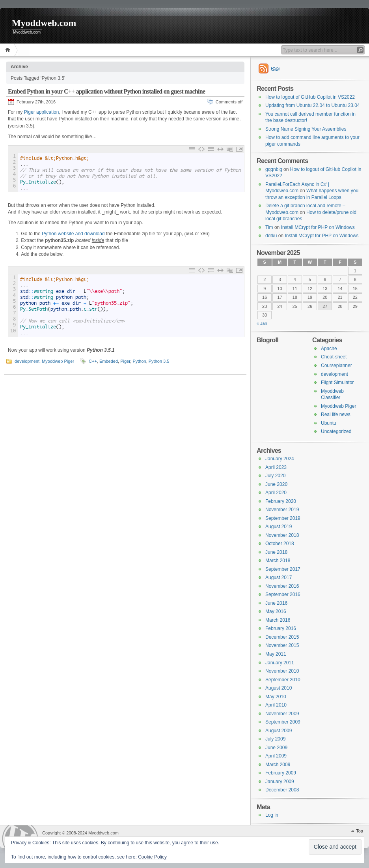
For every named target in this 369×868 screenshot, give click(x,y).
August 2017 (279, 577)
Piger (125, 361)
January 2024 (280, 459)
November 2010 (282, 671)
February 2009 (281, 773)
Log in (272, 815)
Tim (269, 227)
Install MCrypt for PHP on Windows (318, 227)
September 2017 (283, 569)
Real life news (336, 414)
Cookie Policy (152, 857)
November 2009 (282, 714)
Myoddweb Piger (58, 361)
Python (139, 361)
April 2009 (276, 756)
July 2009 (275, 739)
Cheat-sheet (334, 357)
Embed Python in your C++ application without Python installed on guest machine (106, 91)
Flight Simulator (337, 382)
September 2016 (283, 594)
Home (9, 50)
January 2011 (280, 663)
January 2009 (280, 782)
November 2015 (282, 645)
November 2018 (282, 535)
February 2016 (281, 628)
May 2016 (276, 611)
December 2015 (282, 637)
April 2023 (276, 467)
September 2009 (283, 722)
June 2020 (276, 484)
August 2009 (279, 731)
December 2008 (282, 790)
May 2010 (276, 697)
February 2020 (281, 501)
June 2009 (276, 748)
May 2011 (276, 654)
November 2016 (282, 586)
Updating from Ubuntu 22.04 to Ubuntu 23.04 (313, 105)
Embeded (109, 361)
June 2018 (276, 552)
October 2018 (280, 544)
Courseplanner (336, 366)
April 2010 (276, 705)
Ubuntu (329, 423)
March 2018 (278, 561)
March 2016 (278, 620)
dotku (271, 236)
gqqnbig (274, 169)
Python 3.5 (159, 361)
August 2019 (279, 527)
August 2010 (279, 688)
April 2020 (276, 493)
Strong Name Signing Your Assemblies (306, 129)
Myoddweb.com (44, 23)
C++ (93, 361)
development (27, 361)
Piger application (42, 112)
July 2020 (275, 476)
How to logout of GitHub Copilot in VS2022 (310, 97)
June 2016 (276, 603)
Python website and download (73, 234)
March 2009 (278, 765)
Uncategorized (336, 431)
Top (360, 831)
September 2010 (283, 680)
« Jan (262, 323)
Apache (329, 349)
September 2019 (283, 518)
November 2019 (282, 510)
